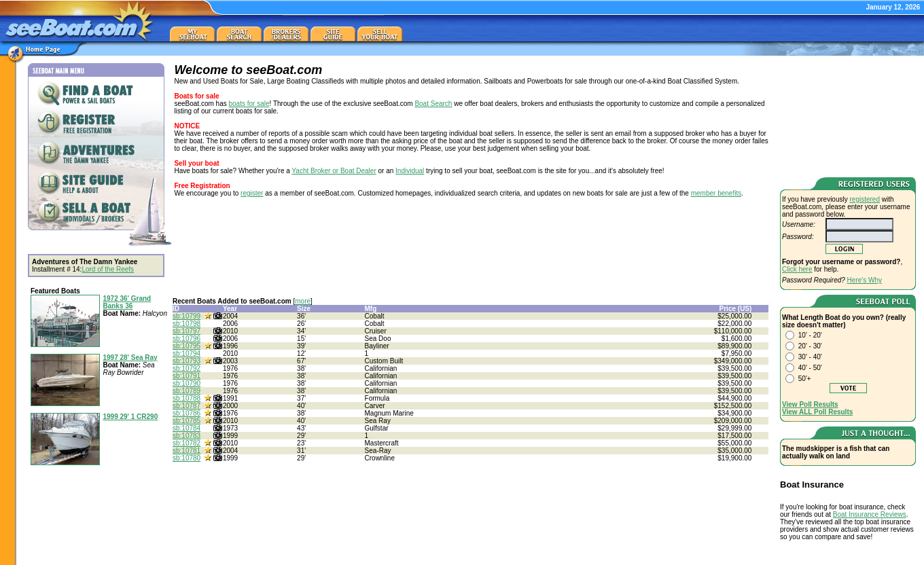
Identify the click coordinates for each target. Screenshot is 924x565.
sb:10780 (186, 458)
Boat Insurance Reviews (870, 514)
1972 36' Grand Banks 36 (127, 302)
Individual (410, 171)
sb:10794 (186, 353)
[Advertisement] (848, 114)
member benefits (716, 193)
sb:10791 (186, 376)
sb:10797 (186, 331)
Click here (797, 269)
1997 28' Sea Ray (130, 358)
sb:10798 (186, 324)
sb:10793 (186, 361)
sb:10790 (186, 383)
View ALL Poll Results (817, 412)
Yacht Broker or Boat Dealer (334, 171)
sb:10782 (186, 443)
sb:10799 (186, 316)
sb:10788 (186, 398)
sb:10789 (186, 391)
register (252, 193)
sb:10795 (186, 346)
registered (865, 199)
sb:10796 (186, 339)
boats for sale (249, 104)
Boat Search (433, 104)
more (303, 301)
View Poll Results (810, 404)
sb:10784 (186, 428)
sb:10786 (186, 413)
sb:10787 (186, 406)
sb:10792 (186, 368)
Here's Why (865, 280)
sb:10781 (186, 451)
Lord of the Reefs (108, 269)
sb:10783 (186, 436)
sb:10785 (186, 421)
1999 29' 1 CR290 (130, 417)
